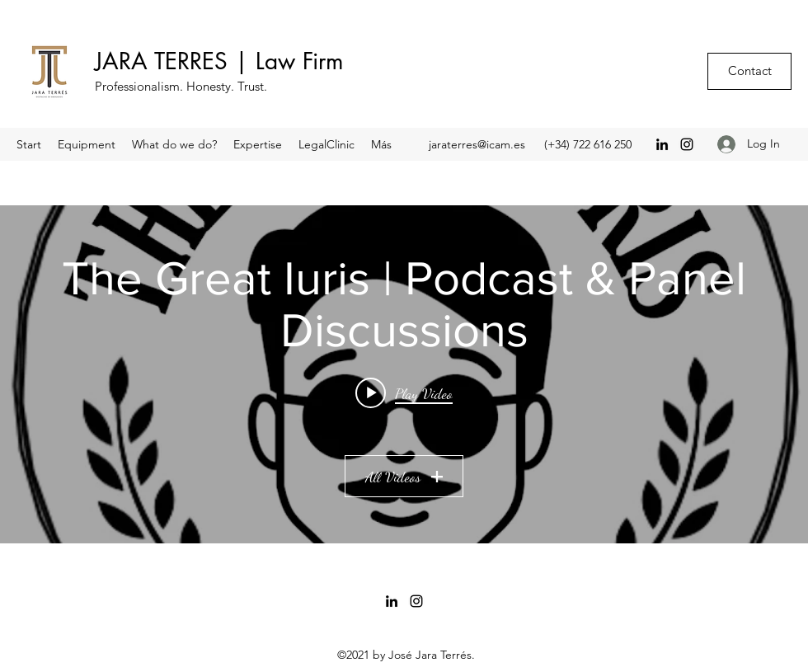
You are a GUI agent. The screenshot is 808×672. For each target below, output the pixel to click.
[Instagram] (687, 144)
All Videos (404, 477)
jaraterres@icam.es (477, 144)
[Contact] (749, 71)
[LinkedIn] (662, 144)
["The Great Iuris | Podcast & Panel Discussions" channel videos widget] (404, 374)
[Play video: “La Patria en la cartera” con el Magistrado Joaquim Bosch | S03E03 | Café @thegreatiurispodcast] (404, 392)
